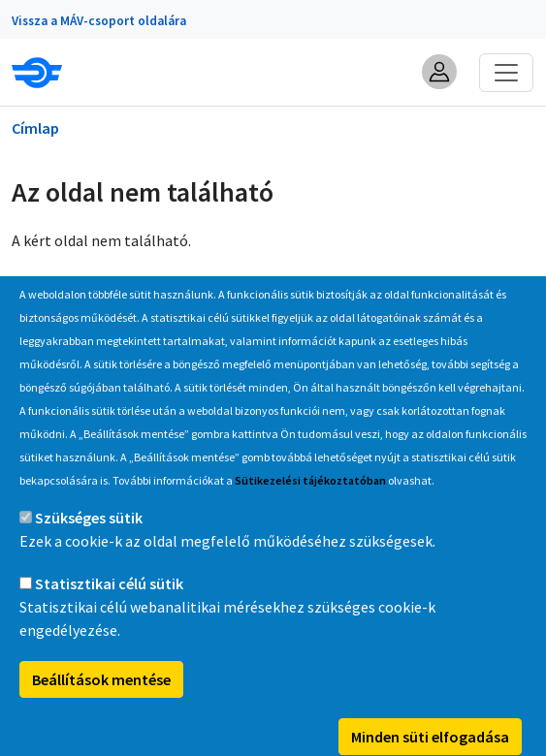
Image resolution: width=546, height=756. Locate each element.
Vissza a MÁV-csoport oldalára (99, 21)
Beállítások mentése (101, 709)
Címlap (35, 128)
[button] (439, 72)
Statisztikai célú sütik (109, 614)
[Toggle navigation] (506, 73)
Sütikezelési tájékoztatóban (310, 510)
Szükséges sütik (89, 548)
